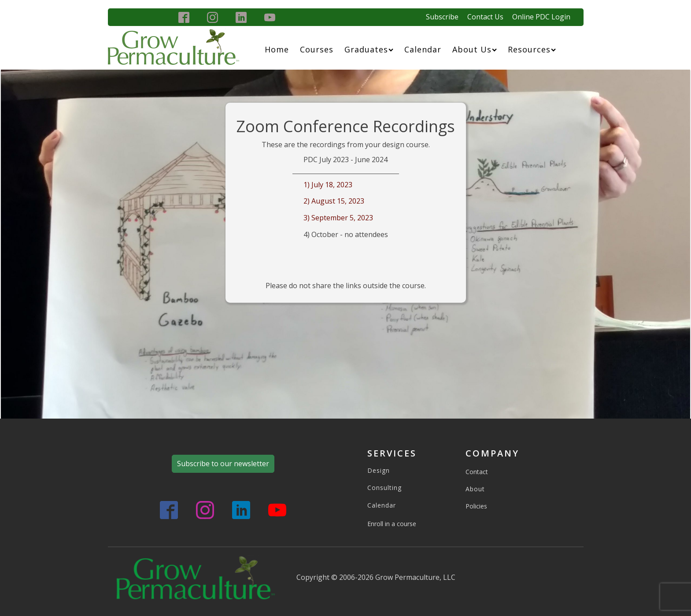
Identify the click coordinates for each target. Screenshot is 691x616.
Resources (532, 49)
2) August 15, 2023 (334, 201)
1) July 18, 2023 (328, 185)
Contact (477, 472)
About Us (475, 49)
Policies (476, 506)
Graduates (369, 49)
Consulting (384, 488)
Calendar (423, 49)
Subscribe (442, 17)
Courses (317, 49)
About (475, 489)
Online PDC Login (541, 17)
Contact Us (485, 17)
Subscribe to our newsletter (223, 464)
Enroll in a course (392, 524)
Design (379, 470)
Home (277, 49)
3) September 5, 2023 (338, 218)
